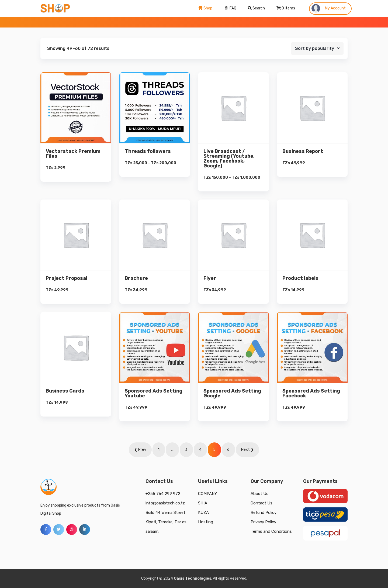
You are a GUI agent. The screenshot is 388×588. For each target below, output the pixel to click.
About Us (259, 494)
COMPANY (207, 494)
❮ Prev (140, 450)
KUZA (203, 513)
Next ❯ (247, 450)
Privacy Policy (263, 522)
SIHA (203, 503)
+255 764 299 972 (163, 494)
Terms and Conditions (271, 531)
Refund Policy (264, 513)
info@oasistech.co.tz (165, 503)
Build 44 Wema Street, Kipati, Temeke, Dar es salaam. (166, 522)
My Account (329, 8)
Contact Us (261, 503)
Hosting (206, 522)
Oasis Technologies (193, 578)
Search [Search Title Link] (256, 8)
